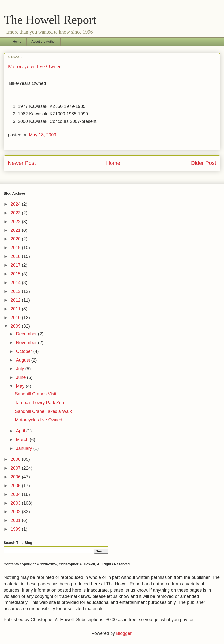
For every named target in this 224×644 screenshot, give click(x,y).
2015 (16, 274)
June (21, 377)
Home (17, 41)
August (24, 360)
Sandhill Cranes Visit (36, 394)
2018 (16, 256)
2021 (16, 230)
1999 (16, 529)
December (27, 334)
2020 (16, 239)
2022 (16, 222)
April (21, 431)
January (25, 448)
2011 (16, 309)
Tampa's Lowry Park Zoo (40, 403)
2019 (16, 248)
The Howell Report (50, 20)
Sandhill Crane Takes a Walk (43, 411)
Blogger (124, 633)
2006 (16, 477)
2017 (16, 265)
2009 (16, 326)
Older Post (203, 163)
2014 (16, 283)
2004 (16, 494)
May (21, 386)
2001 (16, 520)
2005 (16, 486)
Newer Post (22, 163)
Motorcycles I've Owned (39, 420)
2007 (16, 468)
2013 (16, 291)
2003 (16, 503)
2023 (16, 213)
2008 (16, 459)
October (25, 351)
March (23, 440)
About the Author (43, 41)
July (21, 369)
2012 (16, 300)
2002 (16, 512)
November (27, 343)
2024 (16, 204)
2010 (16, 318)
